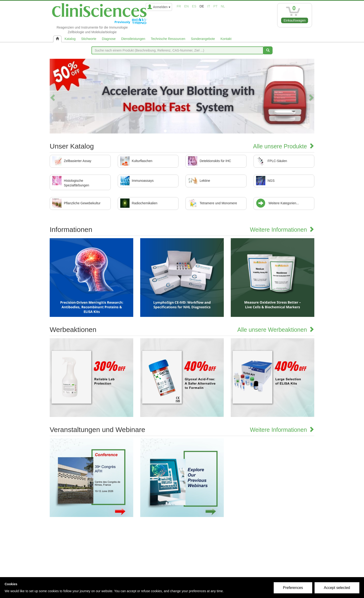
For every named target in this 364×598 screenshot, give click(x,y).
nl (223, 6)
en (187, 6)
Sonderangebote (203, 39)
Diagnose (109, 39)
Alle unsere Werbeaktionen (276, 330)
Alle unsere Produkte (284, 146)
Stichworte (89, 39)
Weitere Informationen (282, 230)
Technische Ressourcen (168, 39)
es (194, 6)
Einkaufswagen (295, 20)
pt (215, 6)
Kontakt (226, 39)
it (209, 6)
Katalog (70, 39)
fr (179, 6)
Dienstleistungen (133, 39)
